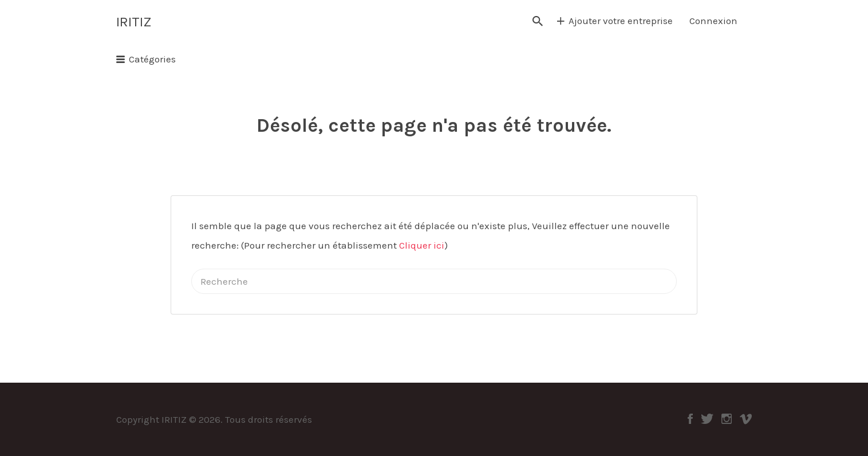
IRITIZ (134, 22)
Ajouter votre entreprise (621, 21)
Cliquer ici (422, 245)
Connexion (713, 21)
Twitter (707, 419)
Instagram (727, 419)
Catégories (152, 59)
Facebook (690, 419)
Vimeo (746, 419)
